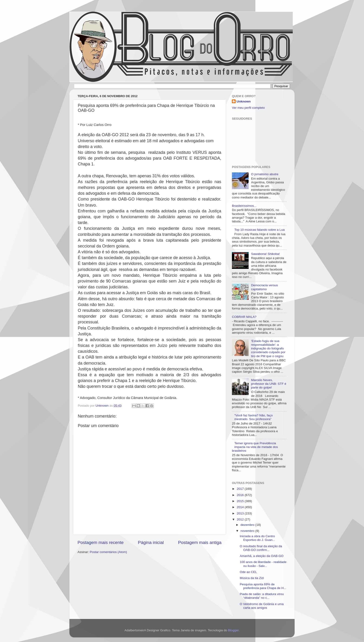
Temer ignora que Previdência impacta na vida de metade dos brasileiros (255, 447)
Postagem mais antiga (200, 542)
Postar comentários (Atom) (109, 552)
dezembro (248, 525)
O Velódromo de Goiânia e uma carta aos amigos (262, 606)
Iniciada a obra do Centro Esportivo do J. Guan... (257, 538)
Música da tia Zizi (252, 578)
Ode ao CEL (248, 572)
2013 (241, 513)
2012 (241, 519)
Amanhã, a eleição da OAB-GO (262, 556)
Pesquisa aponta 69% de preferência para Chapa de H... (263, 586)
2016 (241, 495)
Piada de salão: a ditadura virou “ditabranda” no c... (262, 596)
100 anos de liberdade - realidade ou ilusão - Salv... (263, 564)
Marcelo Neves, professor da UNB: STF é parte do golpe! (269, 384)
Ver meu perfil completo (248, 108)
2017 (241, 489)
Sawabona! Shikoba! (265, 254)
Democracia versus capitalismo (264, 287)
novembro (248, 531)
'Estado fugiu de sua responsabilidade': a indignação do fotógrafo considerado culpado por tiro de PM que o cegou (268, 349)
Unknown (244, 101)
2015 (241, 501)
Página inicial (151, 542)
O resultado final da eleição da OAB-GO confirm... (261, 548)
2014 (241, 507)
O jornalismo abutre (265, 174)
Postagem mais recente (101, 542)
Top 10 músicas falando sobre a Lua (259, 230)
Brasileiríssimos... (244, 206)
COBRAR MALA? (244, 317)
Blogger (233, 630)
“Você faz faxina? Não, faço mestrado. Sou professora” (253, 417)
